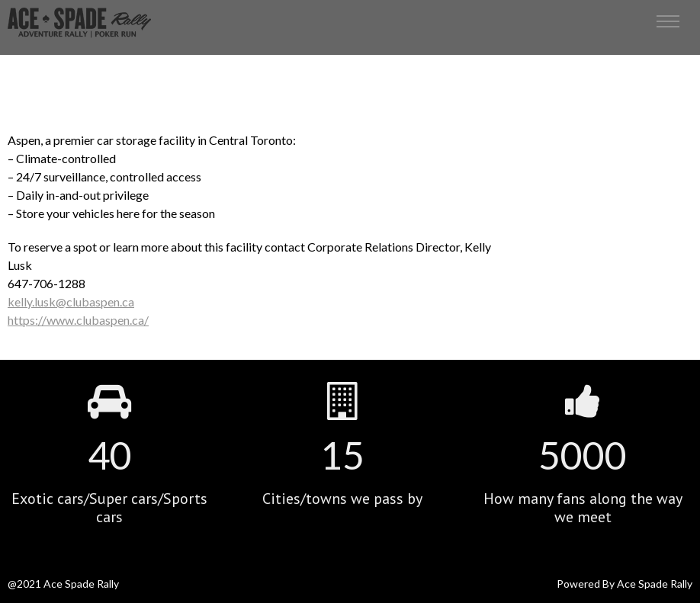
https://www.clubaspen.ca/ (78, 320)
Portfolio (349, 62)
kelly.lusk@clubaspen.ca (71, 301)
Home (308, 62)
